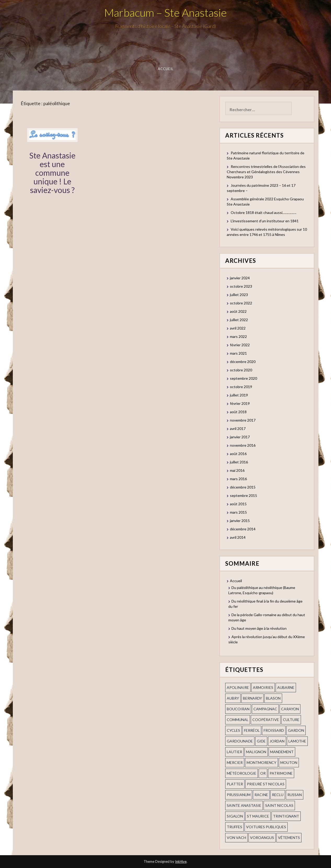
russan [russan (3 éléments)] (295, 795)
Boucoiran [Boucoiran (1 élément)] (238, 709)
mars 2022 (238, 336)
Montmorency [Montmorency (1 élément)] (262, 762)
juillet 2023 (239, 295)
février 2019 (240, 403)
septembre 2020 (243, 378)
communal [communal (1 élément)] (238, 720)
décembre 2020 (243, 362)
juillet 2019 (239, 395)
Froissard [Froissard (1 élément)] (274, 730)
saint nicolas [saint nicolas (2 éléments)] (279, 805)
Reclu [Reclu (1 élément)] (278, 795)
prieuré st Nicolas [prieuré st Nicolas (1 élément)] (266, 784)
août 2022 (238, 311)
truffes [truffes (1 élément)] (234, 827)
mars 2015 (238, 512)
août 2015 (238, 504)
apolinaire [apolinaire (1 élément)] (238, 687)
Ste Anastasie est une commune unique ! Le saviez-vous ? (52, 173)
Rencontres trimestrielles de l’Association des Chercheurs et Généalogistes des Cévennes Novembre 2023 (266, 172)
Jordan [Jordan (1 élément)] (277, 741)
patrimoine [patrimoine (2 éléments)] (281, 773)
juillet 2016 (239, 462)
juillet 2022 (239, 320)
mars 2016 (238, 479)
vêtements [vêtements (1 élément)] (289, 838)
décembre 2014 (243, 529)
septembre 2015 (243, 495)
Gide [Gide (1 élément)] (261, 741)
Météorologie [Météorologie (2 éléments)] (242, 773)
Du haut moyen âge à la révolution (259, 628)
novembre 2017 (243, 420)
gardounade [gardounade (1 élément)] (240, 741)
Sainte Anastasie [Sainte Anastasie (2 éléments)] (244, 805)
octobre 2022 (241, 303)
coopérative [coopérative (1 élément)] (266, 720)
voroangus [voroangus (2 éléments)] (262, 838)
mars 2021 (238, 353)
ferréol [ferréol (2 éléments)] (252, 730)
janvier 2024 (240, 278)
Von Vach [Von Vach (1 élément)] (236, 838)
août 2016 (238, 454)
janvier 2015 (240, 521)
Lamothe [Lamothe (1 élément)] (297, 741)
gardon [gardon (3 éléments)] (296, 730)
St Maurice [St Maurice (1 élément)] (258, 816)
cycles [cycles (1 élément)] (233, 730)
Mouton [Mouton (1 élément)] (289, 762)
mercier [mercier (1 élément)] (235, 762)
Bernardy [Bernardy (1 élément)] (252, 698)
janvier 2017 (240, 437)
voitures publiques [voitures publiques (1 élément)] (266, 827)
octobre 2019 (241, 387)
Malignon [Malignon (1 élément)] (256, 752)
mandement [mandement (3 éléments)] (282, 752)
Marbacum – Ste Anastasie (165, 13)
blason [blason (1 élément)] (273, 698)
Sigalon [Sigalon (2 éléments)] (235, 816)
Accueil (165, 69)
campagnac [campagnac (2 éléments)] (265, 709)
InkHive (181, 861)
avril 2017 (238, 429)
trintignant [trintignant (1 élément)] (286, 816)
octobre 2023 (241, 286)
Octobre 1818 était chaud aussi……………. (263, 212)
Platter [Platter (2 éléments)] (235, 784)
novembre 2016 (243, 445)
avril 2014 (238, 537)
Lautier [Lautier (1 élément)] (234, 752)
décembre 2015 (243, 487)
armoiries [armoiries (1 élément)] (263, 687)
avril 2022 (238, 328)
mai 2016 (237, 470)
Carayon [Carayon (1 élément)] (290, 709)
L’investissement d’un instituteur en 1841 (265, 221)
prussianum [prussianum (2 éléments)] (239, 795)
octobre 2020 (241, 370)
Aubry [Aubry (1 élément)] (233, 698)
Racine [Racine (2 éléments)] (261, 795)
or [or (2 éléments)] (263, 773)
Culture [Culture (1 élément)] (291, 720)
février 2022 (240, 345)
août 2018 (238, 412)
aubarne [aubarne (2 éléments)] (286, 687)
